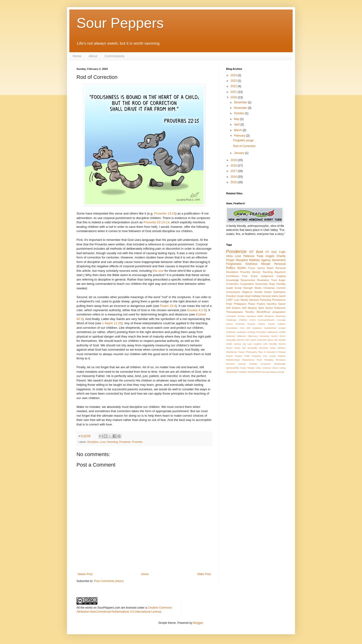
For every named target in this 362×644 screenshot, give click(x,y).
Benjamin (269, 316)
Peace (241, 352)
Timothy (250, 312)
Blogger (198, 623)
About (93, 56)
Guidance (241, 332)
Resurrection (248, 280)
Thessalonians (234, 312)
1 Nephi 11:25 (112, 323)
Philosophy (251, 352)
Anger (282, 280)
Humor (274, 336)
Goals (240, 296)
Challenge (231, 320)
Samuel (242, 364)
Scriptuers (265, 364)
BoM (260, 252)
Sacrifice (272, 304)
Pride (247, 356)
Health (282, 332)
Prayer (230, 260)
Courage (281, 320)
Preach (238, 356)
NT (251, 252)
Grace (254, 276)
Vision (275, 368)
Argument (280, 272)
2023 (234, 81)
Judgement (267, 276)
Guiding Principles (257, 332)
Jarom (253, 340)
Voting (282, 368)
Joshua (237, 344)
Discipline (93, 442)
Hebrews (231, 336)
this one (158, 271)
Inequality (231, 340)
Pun (265, 356)
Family (271, 324)
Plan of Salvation (267, 352)
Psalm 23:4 (168, 306)
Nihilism (281, 348)
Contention (232, 284)
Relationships (233, 360)
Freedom (231, 296)
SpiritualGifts (233, 368)
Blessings (281, 316)
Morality (273, 344)
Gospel (282, 328)
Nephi (270, 268)
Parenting (112, 442)
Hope (272, 284)
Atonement (279, 260)
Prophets (256, 356)
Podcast (281, 352)
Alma (229, 256)
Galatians (257, 328)
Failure (262, 324)
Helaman (241, 336)
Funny (252, 268)
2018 (234, 166)
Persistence (279, 300)
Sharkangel (280, 364)
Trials (260, 256)
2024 (234, 75)
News (273, 348)
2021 (234, 92)
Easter (268, 292)
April (237, 124)
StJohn (242, 268)
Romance (281, 360)
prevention (271, 372)
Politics (231, 268)
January (239, 153)
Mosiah (266, 264)
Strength (248, 288)
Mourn (229, 348)
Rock (260, 360)
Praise (252, 304)
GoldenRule (270, 328)
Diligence (247, 292)
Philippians (240, 304)
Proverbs (137, 442)
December (241, 102)
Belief (260, 316)
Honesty (266, 296)
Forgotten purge (243, 140)
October (239, 113)
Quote (273, 356)
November (241, 108)
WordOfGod (263, 312)
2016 (234, 177)
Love (102, 442)
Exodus (251, 324)
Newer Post (85, 574)
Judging (281, 276)
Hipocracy (253, 336)
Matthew (255, 260)
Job (276, 340)
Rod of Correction (244, 146)
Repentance (248, 360)
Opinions (254, 300)
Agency (266, 260)
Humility (281, 284)
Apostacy (251, 316)
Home (77, 56)
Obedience (232, 352)
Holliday (256, 296)
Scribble (253, 364)
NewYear (264, 348)
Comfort (281, 288)
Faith (282, 252)
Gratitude (231, 332)
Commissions (114, 56)
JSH (247, 340)
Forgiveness (234, 264)
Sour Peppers (120, 23)
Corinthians (233, 276)
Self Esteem (233, 308)
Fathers (282, 324)
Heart (248, 296)
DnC (274, 252)
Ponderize (125, 442)
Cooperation (247, 284)
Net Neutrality (250, 348)
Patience (249, 256)
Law (250, 344)
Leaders (257, 344)
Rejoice (282, 356)
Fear (245, 276)
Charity (281, 256)
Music (237, 348)
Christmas (269, 288)
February (240, 136)
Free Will (245, 328)
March (238, 130)
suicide (281, 372)
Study (243, 368)
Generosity (261, 284)
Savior (282, 304)
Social (238, 288)
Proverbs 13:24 (165, 213)
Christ (252, 320)
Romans (230, 364)
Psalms (261, 304)
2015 (234, 182)
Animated (231, 316)
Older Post (204, 574)
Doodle (258, 292)
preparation (279, 312)
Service (256, 272)
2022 (234, 86)
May (237, 119)
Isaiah (230, 288)
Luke (237, 300)
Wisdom (243, 372)
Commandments (266, 320)
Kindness (251, 264)
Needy (244, 300)
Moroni (282, 344)
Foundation (232, 328)
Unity (258, 368)
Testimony (280, 308)
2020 (234, 97)
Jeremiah (262, 340)
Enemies (240, 324)
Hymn (283, 336)
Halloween (273, 332)
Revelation (263, 280)
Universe (266, 368)
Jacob (282, 296)
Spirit (261, 308)
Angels (270, 256)
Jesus (270, 340)
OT (267, 252)
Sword (269, 308)
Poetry (229, 356)
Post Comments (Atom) (109, 581)
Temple (251, 368)
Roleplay (269, 360)
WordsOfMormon (257, 372)
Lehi (265, 344)
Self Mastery (250, 308)
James (261, 268)
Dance (229, 324)
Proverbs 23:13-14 (156, 222)
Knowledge (232, 280)
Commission (233, 292)
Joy (244, 344)
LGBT (229, 300)
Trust (274, 280)
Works (258, 288)
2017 (234, 171)
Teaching (268, 272)
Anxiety (241, 316)
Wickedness (232, 372)
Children (243, 320)
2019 (234, 160)
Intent (275, 296)
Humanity (264, 336)
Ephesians (280, 292)
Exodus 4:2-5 (196, 310)
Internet (241, 340)
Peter (229, 304)
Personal (280, 264)
